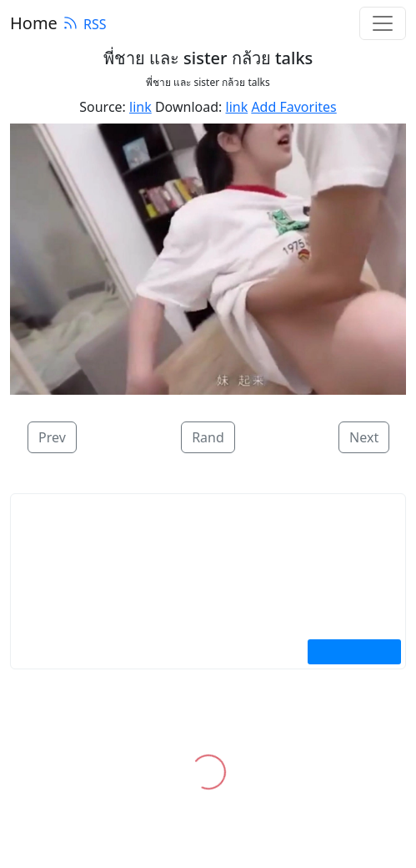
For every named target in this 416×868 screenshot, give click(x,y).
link (140, 107)
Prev (52, 437)
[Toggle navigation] (383, 23)
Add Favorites (293, 107)
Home (34, 23)
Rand (208, 437)
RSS (84, 24)
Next (364, 437)
